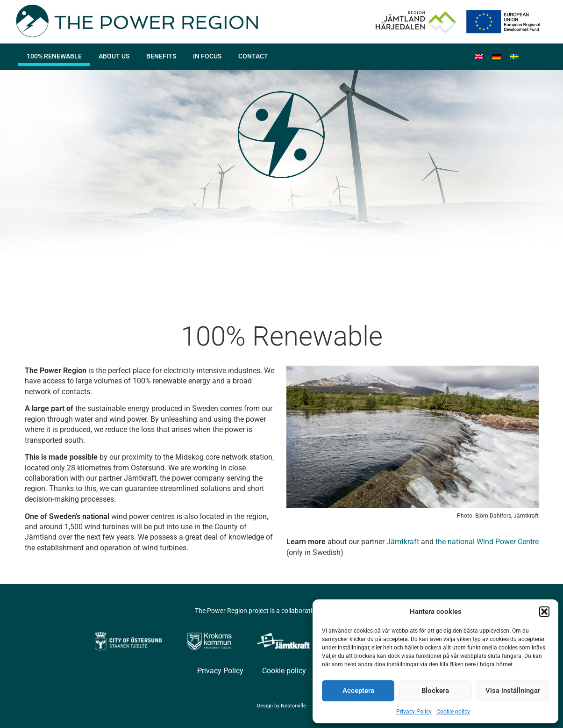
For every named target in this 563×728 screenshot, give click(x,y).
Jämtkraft (403, 542)
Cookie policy (453, 712)
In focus (207, 56)
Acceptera (358, 691)
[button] (544, 612)
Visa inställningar (513, 691)
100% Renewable (54, 56)
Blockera (435, 691)
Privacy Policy (414, 712)
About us (114, 56)
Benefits (161, 56)
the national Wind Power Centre (487, 542)
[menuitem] (479, 57)
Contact (253, 56)
